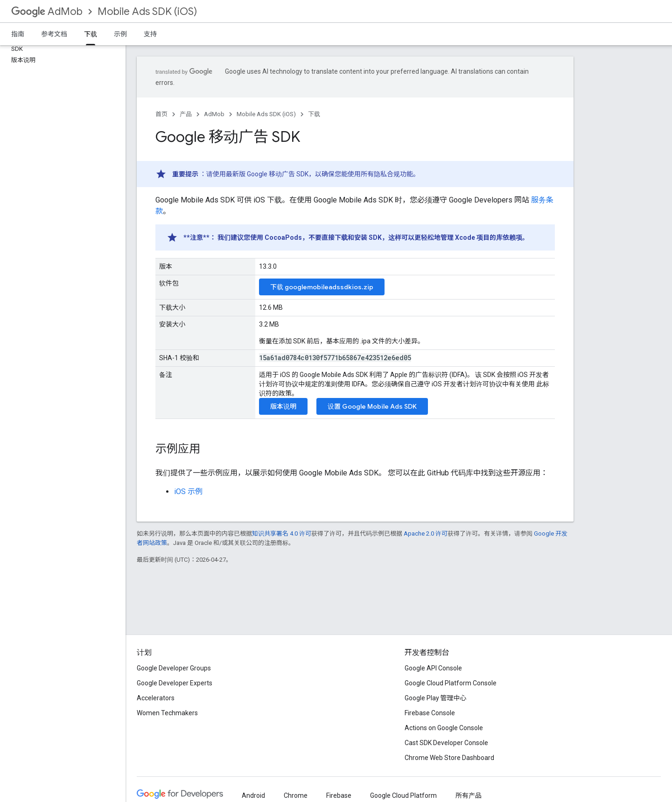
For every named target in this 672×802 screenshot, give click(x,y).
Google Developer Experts (175, 683)
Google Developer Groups (174, 668)
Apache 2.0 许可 (426, 534)
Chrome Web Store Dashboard (449, 758)
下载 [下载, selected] (91, 34)
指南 (18, 34)
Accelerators (156, 698)
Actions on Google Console (444, 728)
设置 (372, 406)
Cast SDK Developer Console (446, 743)
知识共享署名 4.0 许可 (282, 534)
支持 (150, 34)
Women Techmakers (167, 713)
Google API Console (433, 668)
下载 (314, 114)
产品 (186, 114)
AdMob (47, 11)
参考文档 (54, 34)
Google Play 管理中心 (436, 698)
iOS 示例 (188, 492)
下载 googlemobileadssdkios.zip (322, 287)
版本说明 (283, 406)
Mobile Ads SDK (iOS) (147, 11)
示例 (120, 34)
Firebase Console (430, 713)
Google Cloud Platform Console (451, 683)
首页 (161, 114)
